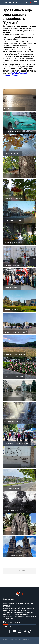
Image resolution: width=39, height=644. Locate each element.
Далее (23, 571)
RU (31, 2)
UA (27, 2)
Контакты (8, 627)
